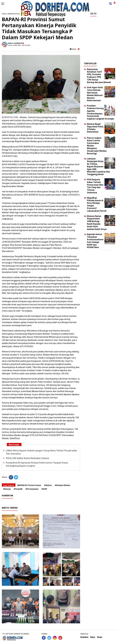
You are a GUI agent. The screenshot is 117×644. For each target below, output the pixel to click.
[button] (114, 2)
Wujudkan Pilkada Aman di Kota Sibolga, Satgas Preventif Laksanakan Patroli (97, 204)
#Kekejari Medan (62, 485)
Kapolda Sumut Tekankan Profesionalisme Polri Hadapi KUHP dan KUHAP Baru (95, 241)
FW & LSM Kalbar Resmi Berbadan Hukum (27, 458)
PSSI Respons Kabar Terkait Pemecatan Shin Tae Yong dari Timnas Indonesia (95, 186)
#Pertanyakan (32, 489)
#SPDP (44, 489)
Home (4, 14)
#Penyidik (18, 489)
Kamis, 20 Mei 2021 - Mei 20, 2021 (19, 45)
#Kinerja (7, 489)
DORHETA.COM (10, 117)
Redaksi (84, 637)
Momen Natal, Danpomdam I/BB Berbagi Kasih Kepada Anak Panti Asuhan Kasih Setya (97, 223)
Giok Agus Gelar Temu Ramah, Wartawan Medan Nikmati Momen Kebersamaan (95, 94)
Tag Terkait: (9, 485)
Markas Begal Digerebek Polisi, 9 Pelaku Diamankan (95, 128)
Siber (93, 637)
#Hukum (48, 485)
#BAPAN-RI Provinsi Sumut (29, 485)
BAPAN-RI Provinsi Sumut (18, 14)
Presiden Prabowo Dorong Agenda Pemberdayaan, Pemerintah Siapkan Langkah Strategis (100, 112)
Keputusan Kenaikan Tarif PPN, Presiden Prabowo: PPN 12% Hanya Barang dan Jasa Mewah (99, 76)
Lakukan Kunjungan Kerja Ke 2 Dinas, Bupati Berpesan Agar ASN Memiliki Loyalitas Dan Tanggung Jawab (98, 166)
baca (73, 49)
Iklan (100, 637)
